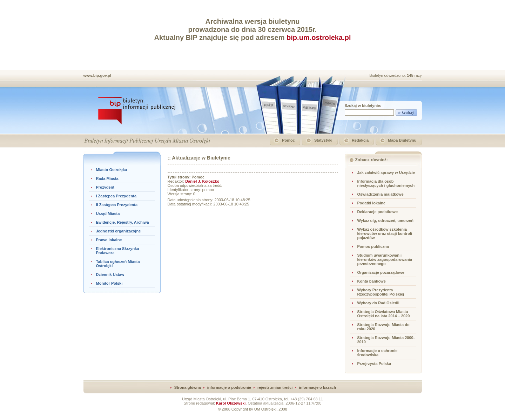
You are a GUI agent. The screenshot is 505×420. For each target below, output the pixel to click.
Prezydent (105, 187)
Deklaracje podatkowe (378, 212)
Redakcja (360, 140)
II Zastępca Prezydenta (117, 205)
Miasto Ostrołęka (112, 170)
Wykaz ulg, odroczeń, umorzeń (386, 221)
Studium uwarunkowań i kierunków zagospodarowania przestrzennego (385, 259)
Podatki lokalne (372, 203)
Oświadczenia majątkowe (381, 194)
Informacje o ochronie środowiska (378, 353)
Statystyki (323, 140)
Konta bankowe (372, 281)
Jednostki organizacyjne (119, 231)
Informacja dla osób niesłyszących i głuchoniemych (386, 183)
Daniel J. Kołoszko (202, 181)
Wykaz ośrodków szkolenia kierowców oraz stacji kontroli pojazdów (385, 233)
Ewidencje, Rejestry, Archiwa (123, 222)
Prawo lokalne (109, 240)
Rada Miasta (107, 178)
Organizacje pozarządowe (381, 272)
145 (410, 75)
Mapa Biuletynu (402, 140)
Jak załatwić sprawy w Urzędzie (386, 172)
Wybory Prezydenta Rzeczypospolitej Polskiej (381, 292)
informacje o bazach (317, 387)
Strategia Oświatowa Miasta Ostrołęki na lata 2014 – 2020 (384, 314)
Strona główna (188, 387)
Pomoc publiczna (373, 246)
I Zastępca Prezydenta (116, 196)
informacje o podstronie (229, 387)
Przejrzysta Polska (374, 364)
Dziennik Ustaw (110, 275)
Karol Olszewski (231, 403)
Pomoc (288, 140)
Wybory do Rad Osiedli (378, 303)
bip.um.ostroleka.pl (319, 38)
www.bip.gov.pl (97, 75)
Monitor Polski (109, 283)
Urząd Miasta (108, 214)
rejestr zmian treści (275, 387)
